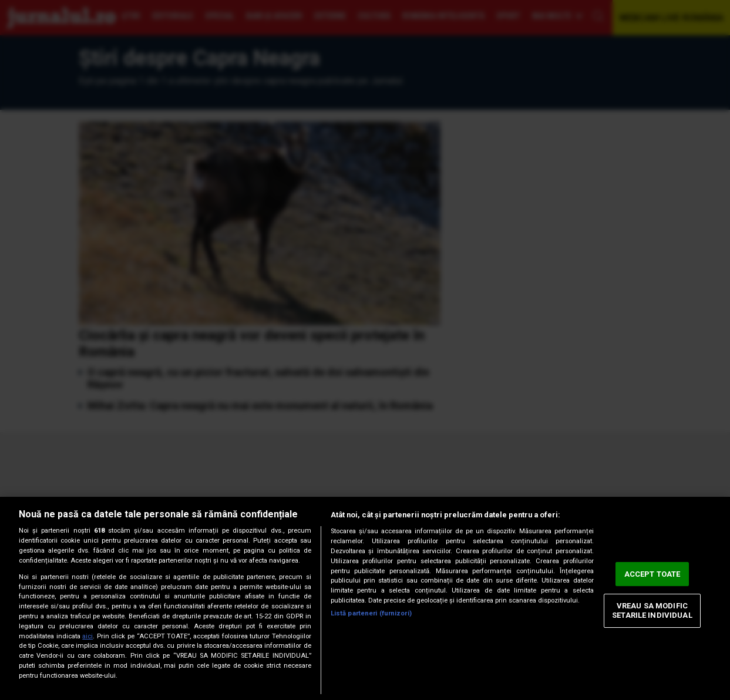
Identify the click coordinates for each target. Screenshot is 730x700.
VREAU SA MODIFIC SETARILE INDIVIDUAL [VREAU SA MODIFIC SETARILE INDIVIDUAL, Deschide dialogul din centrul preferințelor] (652, 611)
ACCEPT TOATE (652, 574)
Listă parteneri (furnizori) (371, 613)
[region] (365, 598)
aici (88, 636)
